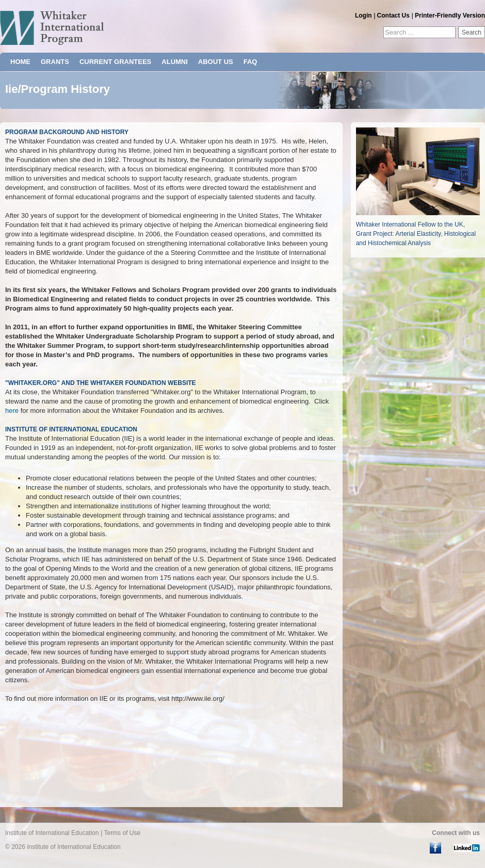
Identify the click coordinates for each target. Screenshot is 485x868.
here (12, 411)
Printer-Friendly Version (450, 15)
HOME (20, 62)
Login (363, 15)
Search (472, 33)
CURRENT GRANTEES (115, 62)
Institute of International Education (52, 833)
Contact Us (393, 15)
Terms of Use (122, 833)
